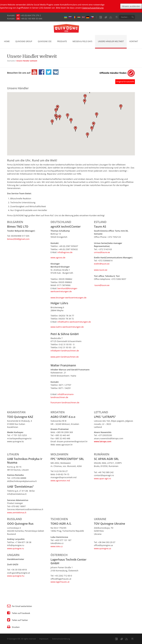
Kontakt (134, 41)
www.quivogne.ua (102, 548)
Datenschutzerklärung (93, 8)
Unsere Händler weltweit (111, 41)
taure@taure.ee (102, 285)
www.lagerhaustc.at (60, 582)
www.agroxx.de (58, 258)
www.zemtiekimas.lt (17, 512)
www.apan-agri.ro (102, 478)
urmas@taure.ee (102, 252)
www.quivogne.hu (16, 576)
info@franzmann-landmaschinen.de (62, 396)
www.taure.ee (101, 270)
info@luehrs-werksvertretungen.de (74, 322)
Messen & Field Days (82, 41)
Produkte (62, 41)
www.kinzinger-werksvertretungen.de (69, 298)
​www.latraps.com (103, 441)
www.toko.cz (57, 546)
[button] (58, 108)
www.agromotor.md (60, 481)
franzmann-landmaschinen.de (65, 402)
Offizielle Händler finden (113, 73)
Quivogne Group (24, 41)
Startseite (11, 61)
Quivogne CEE (45, 41)
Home (7, 41)
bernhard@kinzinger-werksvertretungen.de (64, 290)
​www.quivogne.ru (15, 548)
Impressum (44, 639)
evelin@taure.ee (102, 264)
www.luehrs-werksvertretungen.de (67, 327)
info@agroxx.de (65, 252)
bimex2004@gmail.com (18, 239)
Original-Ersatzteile (125, 82)
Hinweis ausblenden (131, 6)
